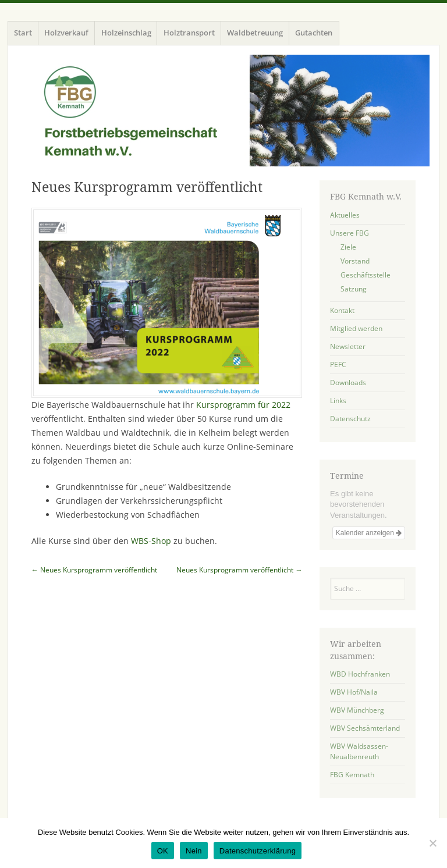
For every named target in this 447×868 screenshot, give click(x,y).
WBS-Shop (151, 541)
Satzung (354, 289)
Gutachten (314, 33)
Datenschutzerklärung (258, 851)
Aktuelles (345, 215)
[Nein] (432, 843)
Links (338, 401)
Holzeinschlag (126, 33)
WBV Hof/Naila (354, 692)
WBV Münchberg (357, 710)
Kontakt (342, 310)
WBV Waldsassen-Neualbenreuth (359, 751)
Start (23, 33)
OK (163, 851)
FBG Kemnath (352, 775)
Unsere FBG (350, 233)
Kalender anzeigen (369, 533)
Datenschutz (350, 419)
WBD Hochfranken (360, 674)
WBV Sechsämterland (365, 728)
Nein (194, 851)
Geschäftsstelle (366, 275)
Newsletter (348, 346)
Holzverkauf (66, 33)
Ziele (348, 247)
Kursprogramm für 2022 (242, 405)
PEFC (338, 364)
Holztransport (189, 33)
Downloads (348, 383)
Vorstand (355, 261)
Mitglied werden (356, 328)
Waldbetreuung (255, 33)
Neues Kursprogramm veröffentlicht (94, 570)
